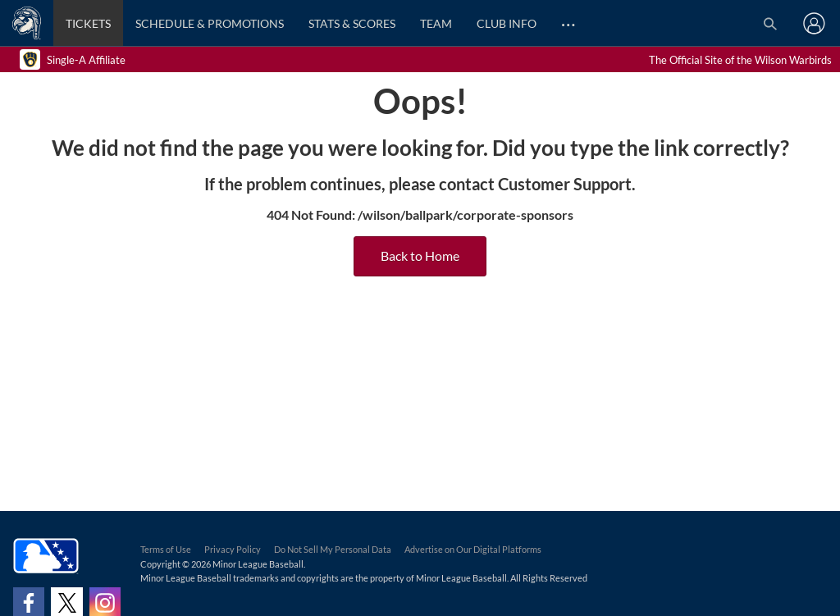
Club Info (507, 23)
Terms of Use (166, 549)
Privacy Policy (233, 549)
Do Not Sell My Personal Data (333, 549)
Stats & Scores (352, 23)
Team (436, 23)
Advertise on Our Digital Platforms (473, 549)
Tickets (88, 23)
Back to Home (420, 256)
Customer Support (565, 184)
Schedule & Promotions (210, 23)
